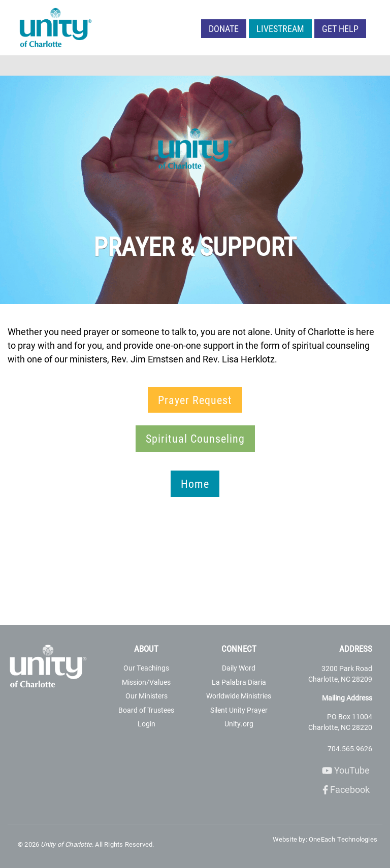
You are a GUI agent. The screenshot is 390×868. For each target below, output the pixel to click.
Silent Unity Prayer (239, 710)
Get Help (340, 28)
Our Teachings (146, 668)
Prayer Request (195, 400)
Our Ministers (147, 696)
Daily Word (239, 668)
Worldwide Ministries (239, 696)
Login (147, 724)
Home (195, 483)
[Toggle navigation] (376, 65)
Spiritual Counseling (195, 438)
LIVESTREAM (280, 28)
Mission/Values (146, 682)
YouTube (346, 770)
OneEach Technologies (343, 839)
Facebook (346, 789)
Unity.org (239, 724)
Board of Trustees (146, 710)
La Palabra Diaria (239, 682)
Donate (224, 28)
